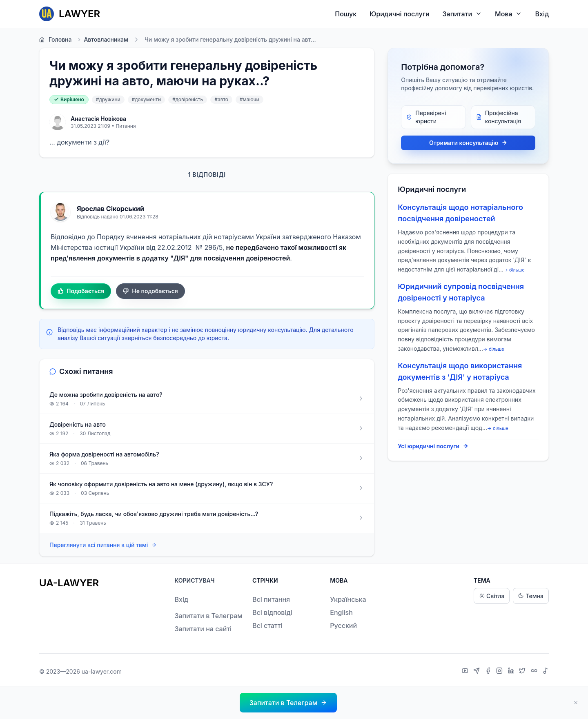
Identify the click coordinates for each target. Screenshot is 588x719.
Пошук (346, 14)
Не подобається (150, 291)
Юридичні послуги (399, 14)
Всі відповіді (272, 612)
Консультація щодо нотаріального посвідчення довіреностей (460, 213)
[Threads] (535, 672)
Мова (508, 14)
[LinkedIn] (512, 672)
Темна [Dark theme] (531, 596)
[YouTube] (466, 672)
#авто (221, 99)
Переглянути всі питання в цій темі (103, 545)
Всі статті (267, 626)
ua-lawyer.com (102, 671)
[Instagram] (500, 672)
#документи (146, 99)
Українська (348, 599)
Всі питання (271, 599)
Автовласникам (102, 40)
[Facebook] (489, 672)
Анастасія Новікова (98, 119)
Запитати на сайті (203, 629)
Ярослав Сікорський (110, 209)
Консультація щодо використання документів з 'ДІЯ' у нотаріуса (460, 371)
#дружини (108, 99)
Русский (343, 626)
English (341, 612)
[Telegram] (478, 672)
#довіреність (188, 99)
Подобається (81, 291)
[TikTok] (546, 672)
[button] (288, 703)
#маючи (249, 99)
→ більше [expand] (514, 270)
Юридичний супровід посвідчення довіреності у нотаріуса (461, 292)
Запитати (462, 14)
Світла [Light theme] (492, 596)
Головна (55, 40)
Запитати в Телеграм (208, 616)
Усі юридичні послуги (433, 446)
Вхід (542, 14)
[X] (523, 672)
